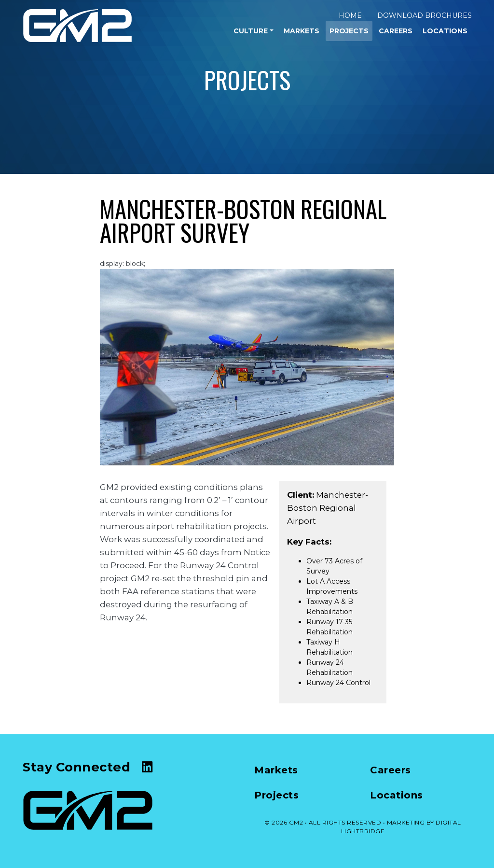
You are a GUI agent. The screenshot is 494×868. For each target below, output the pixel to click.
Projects (349, 31)
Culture (251, 31)
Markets (302, 31)
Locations (445, 31)
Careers (396, 31)
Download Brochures (425, 15)
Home (350, 15)
